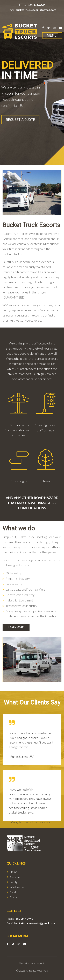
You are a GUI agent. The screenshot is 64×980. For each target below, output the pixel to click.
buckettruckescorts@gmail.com (36, 10)
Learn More (16, 627)
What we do (17, 887)
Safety (14, 882)
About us (15, 877)
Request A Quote (20, 120)
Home (13, 872)
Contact (15, 897)
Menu (52, 35)
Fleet (13, 892)
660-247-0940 (37, 5)
